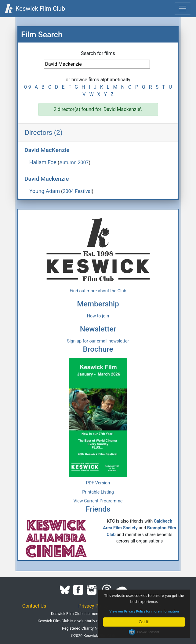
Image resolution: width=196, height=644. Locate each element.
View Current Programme (98, 501)
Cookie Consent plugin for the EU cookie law (144, 632)
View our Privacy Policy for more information (144, 611)
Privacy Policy (94, 606)
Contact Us (34, 606)
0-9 (27, 87)
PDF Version (98, 483)
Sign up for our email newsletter (98, 341)
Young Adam (45, 191)
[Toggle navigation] (183, 9)
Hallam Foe (43, 162)
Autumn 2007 (74, 163)
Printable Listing (98, 492)
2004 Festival (77, 191)
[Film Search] (97, 64)
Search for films (98, 53)
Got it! (144, 622)
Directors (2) (44, 132)
